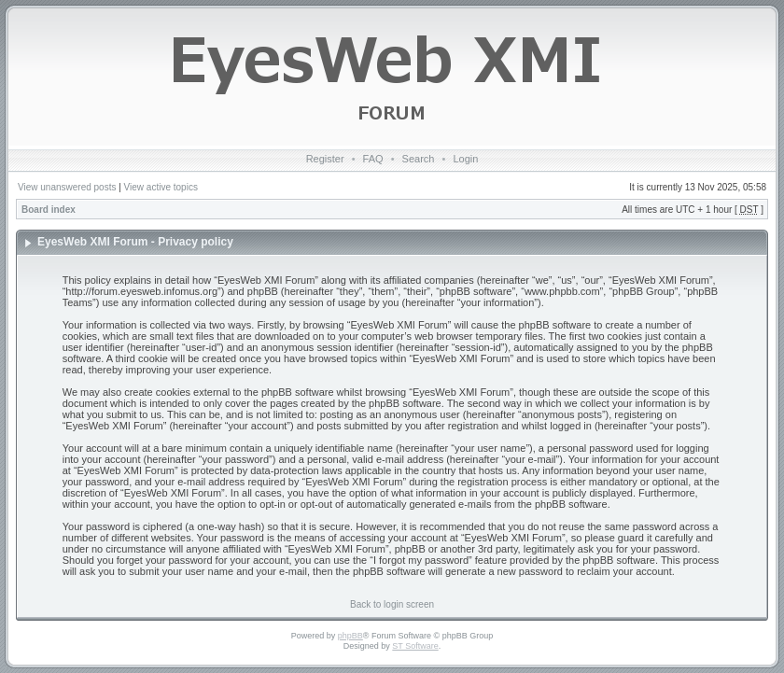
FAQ (373, 159)
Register (325, 159)
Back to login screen (392, 604)
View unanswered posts (67, 187)
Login (465, 159)
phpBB (350, 636)
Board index (49, 210)
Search (419, 159)
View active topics (161, 187)
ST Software (415, 646)
